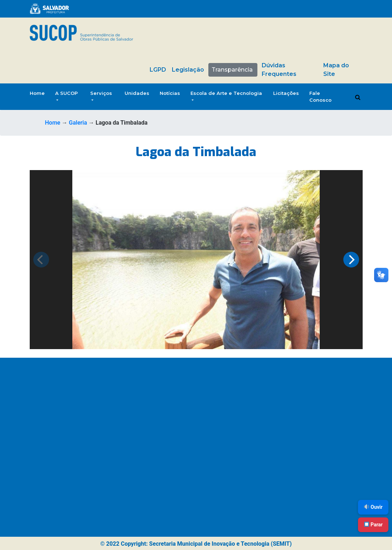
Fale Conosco (320, 97)
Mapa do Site (336, 70)
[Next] (351, 260)
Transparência (232, 70)
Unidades (137, 93)
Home (37, 93)
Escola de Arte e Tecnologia (226, 93)
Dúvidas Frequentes (279, 70)
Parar (373, 525)
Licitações (286, 93)
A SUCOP (66, 93)
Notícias (170, 93)
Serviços (101, 93)
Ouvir (373, 507)
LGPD (158, 70)
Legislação (188, 70)
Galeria (78, 123)
